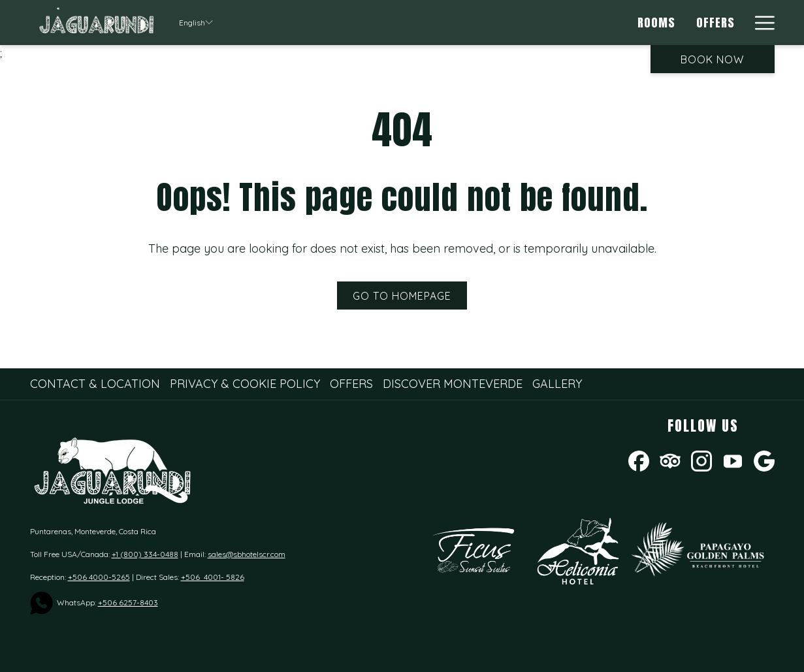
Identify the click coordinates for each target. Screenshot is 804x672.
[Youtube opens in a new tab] (733, 459)
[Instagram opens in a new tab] (701, 459)
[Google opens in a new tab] (764, 459)
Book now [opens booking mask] (712, 59)
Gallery (557, 384)
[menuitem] (657, 23)
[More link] (760, 23)
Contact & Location (95, 384)
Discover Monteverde (453, 384)
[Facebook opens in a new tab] (639, 459)
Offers (351, 384)
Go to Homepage (402, 296)
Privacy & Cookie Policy (245, 384)
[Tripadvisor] (670, 459)
